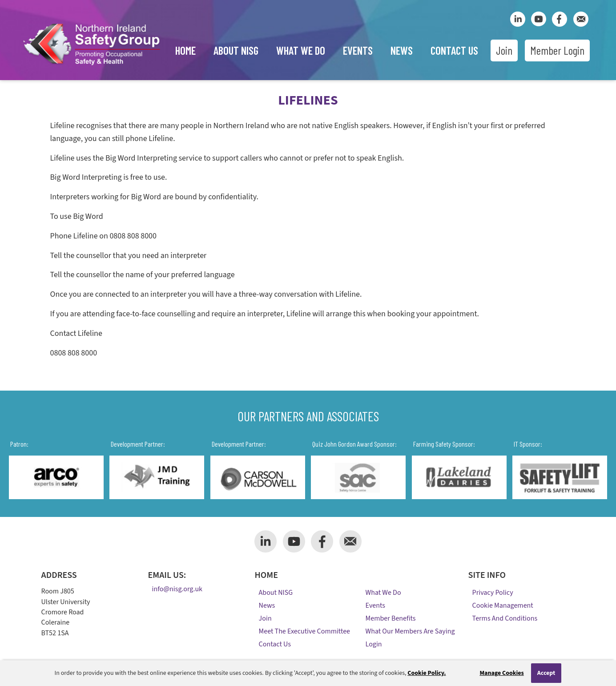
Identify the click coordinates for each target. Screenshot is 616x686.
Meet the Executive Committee (304, 631)
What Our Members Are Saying (410, 631)
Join (504, 50)
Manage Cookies (501, 673)
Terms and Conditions (505, 618)
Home (185, 50)
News (402, 50)
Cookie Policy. (427, 673)
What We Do (301, 50)
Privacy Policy (493, 593)
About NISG (236, 50)
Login (374, 644)
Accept (546, 673)
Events (358, 50)
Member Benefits (391, 618)
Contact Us (454, 50)
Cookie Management (503, 605)
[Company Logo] (91, 67)
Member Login (557, 50)
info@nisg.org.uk (177, 589)
